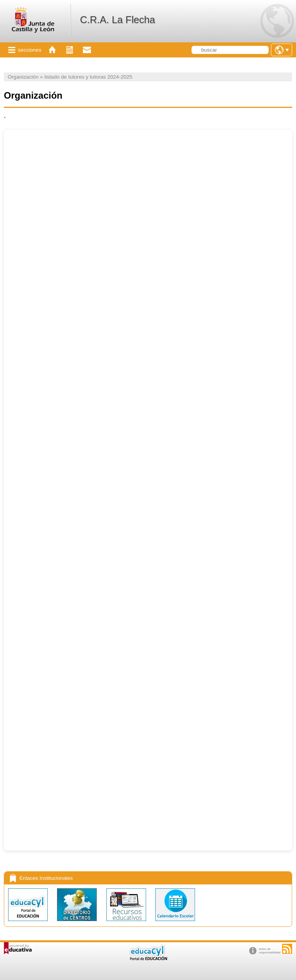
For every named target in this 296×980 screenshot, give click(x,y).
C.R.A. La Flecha (117, 20)
